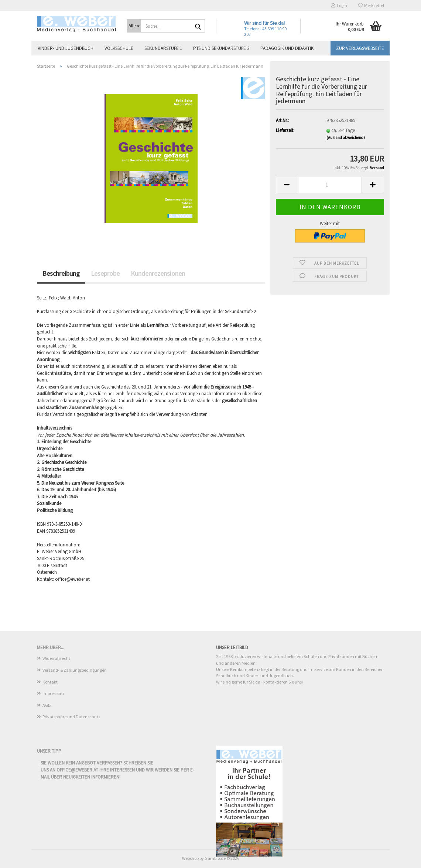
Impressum (53, 693)
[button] (287, 185)
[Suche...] (134, 26)
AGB (47, 705)
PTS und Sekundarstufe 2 (221, 48)
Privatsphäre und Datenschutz (71, 717)
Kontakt (50, 682)
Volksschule (119, 48)
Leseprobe (105, 273)
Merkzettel (371, 5)
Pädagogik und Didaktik (287, 48)
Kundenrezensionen (158, 273)
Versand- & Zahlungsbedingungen (75, 670)
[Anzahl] (330, 185)
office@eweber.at (77, 770)
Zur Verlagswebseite (360, 48)
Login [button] (339, 5)
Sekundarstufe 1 (163, 48)
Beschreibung (61, 273)
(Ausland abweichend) (346, 138)
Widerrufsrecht (56, 658)
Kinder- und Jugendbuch (66, 48)
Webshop (190, 858)
